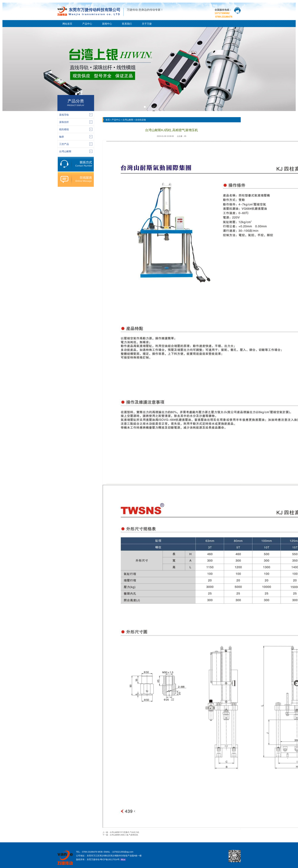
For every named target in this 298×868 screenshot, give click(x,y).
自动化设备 (141, 120)
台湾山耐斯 (128, 120)
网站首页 (67, 24)
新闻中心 (107, 24)
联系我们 (127, 24)
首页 (108, 120)
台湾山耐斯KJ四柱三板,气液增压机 (124, 835)
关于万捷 (147, 24)
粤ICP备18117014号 (110, 859)
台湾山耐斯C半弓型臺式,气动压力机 (124, 832)
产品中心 (87, 24)
